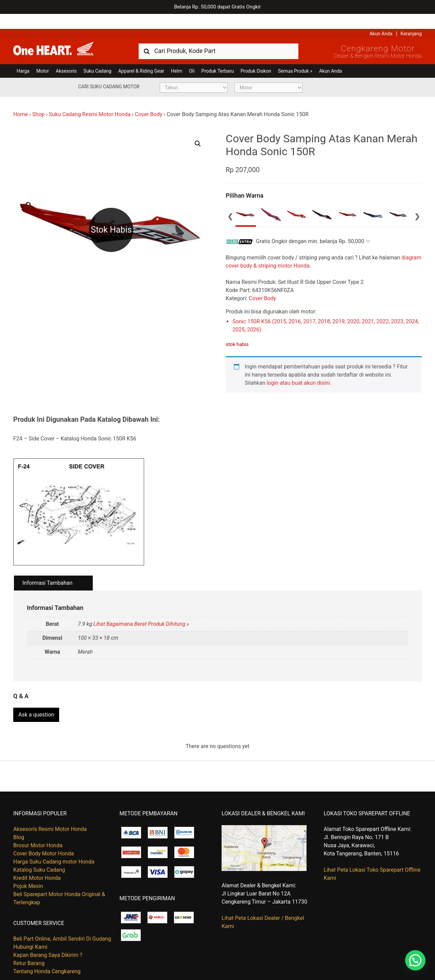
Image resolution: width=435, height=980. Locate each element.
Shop (38, 99)
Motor (43, 56)
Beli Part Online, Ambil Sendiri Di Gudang (62, 921)
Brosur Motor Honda (38, 828)
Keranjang (411, 19)
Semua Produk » (295, 56)
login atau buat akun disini (298, 368)
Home (21, 99)
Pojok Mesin (28, 869)
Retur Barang (29, 946)
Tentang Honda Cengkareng (47, 954)
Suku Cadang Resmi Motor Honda (90, 99)
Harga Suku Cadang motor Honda (54, 844)
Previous (230, 201)
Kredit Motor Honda (37, 861)
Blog (19, 820)
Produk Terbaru (218, 56)
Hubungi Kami (30, 930)
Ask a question (36, 697)
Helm (177, 56)
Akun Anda (381, 19)
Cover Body (149, 99)
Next (417, 201)
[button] (198, 129)
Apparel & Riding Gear (141, 56)
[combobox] (219, 36)
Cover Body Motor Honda (43, 836)
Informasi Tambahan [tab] (47, 568)
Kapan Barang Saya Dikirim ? (48, 938)
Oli (192, 56)
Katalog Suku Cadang (39, 852)
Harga (23, 56)
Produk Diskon (256, 56)
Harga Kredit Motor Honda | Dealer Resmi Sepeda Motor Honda (63, 36)
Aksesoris (66, 56)
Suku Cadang (98, 56)
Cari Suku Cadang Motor (109, 72)
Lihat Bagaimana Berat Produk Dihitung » (141, 609)
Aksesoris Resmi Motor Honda (50, 812)
